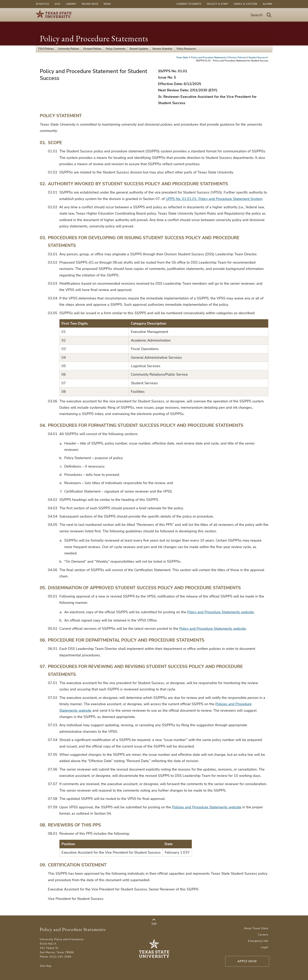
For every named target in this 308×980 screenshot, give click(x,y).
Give (57, 4)
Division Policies (92, 49)
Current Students (189, 4)
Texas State (182, 57)
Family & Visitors (246, 4)
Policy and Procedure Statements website (221, 612)
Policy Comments (116, 49)
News (107, 4)
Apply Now (247, 961)
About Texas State (256, 928)
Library (71, 4)
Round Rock (90, 4)
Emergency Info (258, 941)
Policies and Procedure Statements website (207, 807)
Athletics (42, 4)
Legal (265, 947)
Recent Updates (139, 49)
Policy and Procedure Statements (94, 38)
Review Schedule (162, 49)
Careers (263, 935)
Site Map (46, 966)
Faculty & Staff (218, 4)
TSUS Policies (46, 49)
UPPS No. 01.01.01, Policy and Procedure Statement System (214, 199)
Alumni (268, 4)
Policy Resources (186, 49)
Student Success (257, 57)
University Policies (68, 49)
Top (154, 922)
